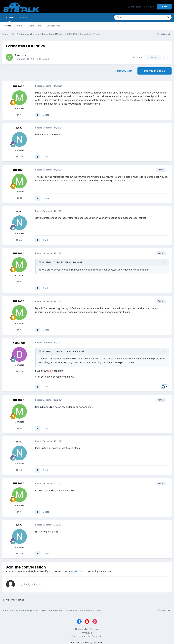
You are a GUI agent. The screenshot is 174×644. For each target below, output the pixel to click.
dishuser (19, 343)
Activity (23, 17)
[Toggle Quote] (40, 262)
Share (137, 57)
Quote (46, 115)
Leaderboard (53, 26)
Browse (9, 19)
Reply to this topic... (33, 584)
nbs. (19, 128)
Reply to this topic (155, 71)
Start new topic (124, 71)
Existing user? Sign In (141, 7)
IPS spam (75, 642)
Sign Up (164, 7)
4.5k (20, 371)
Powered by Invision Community (87, 636)
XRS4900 (44, 59)
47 (20, 115)
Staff (20, 26)
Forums (7, 26)
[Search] (131, 17)
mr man (23, 55)
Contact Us (81, 629)
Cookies (94, 629)
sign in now (77, 571)
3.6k (20, 156)
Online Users (34, 26)
